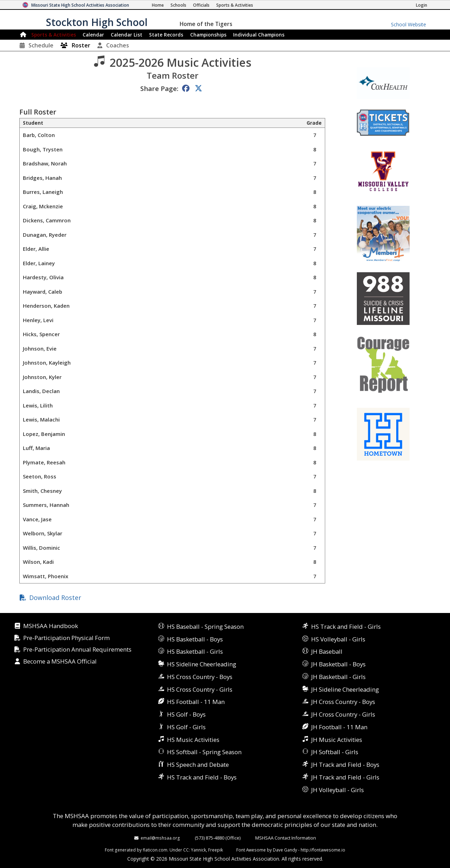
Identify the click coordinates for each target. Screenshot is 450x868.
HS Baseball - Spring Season (205, 626)
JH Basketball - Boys (338, 664)
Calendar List (127, 35)
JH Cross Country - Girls (343, 714)
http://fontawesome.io (323, 850)
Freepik (216, 850)
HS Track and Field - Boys (202, 777)
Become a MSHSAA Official (60, 662)
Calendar (93, 35)
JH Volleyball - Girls (337, 790)
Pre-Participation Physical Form (66, 638)
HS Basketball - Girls (195, 651)
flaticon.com (155, 850)
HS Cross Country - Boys (200, 677)
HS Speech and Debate (198, 765)
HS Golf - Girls (186, 727)
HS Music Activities (193, 740)
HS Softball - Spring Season (204, 752)
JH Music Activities (337, 740)
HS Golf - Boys (186, 714)
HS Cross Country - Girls (200, 689)
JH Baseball (327, 651)
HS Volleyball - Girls (338, 639)
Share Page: (159, 88)
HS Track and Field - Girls (346, 626)
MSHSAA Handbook (51, 626)
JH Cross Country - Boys (343, 702)
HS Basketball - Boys (195, 639)
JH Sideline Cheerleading (345, 689)
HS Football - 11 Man (196, 702)
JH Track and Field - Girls (345, 777)
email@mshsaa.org (160, 838)
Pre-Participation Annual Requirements (77, 650)
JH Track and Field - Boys (345, 765)
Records (166, 35)
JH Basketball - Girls (338, 677)
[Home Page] (158, 5)
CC (186, 850)
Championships (208, 35)
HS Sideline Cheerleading (202, 664)
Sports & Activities (54, 35)
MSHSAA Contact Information (286, 838)
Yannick (198, 850)
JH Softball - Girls (335, 752)
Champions (259, 35)
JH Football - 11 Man (339, 727)
